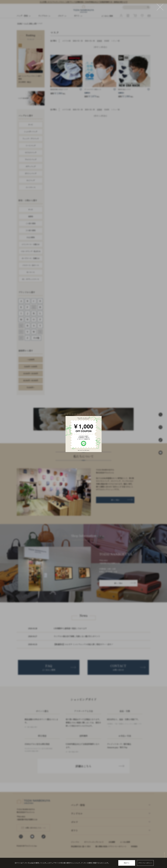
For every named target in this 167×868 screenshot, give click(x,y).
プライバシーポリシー (145, 863)
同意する (127, 863)
